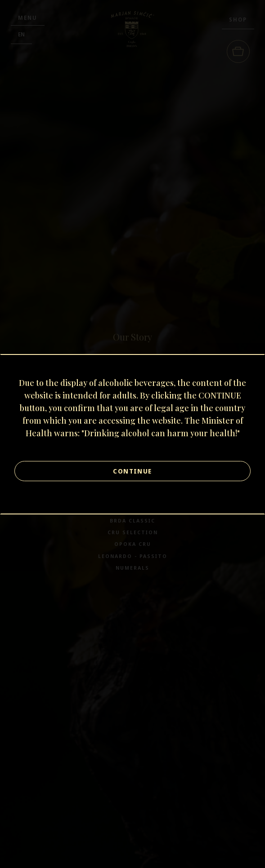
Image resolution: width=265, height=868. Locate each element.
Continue (132, 471)
